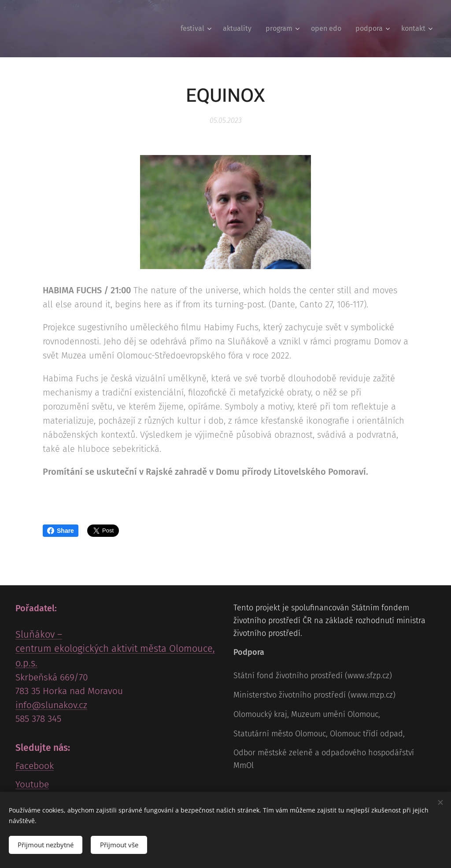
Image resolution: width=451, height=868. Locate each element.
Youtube (32, 784)
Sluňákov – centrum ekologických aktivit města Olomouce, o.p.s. (115, 649)
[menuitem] (197, 29)
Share (61, 531)
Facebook (35, 766)
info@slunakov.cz (51, 705)
